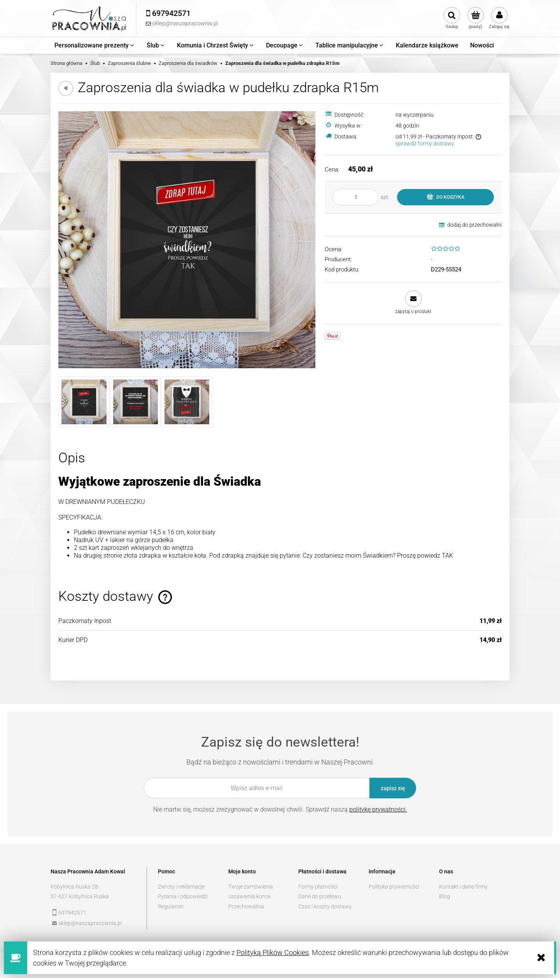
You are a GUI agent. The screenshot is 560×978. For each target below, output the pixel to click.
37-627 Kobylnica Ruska (80, 896)
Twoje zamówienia (251, 887)
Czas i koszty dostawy (325, 906)
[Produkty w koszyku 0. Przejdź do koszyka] (475, 18)
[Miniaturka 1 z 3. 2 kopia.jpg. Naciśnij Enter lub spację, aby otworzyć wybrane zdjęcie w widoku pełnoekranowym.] (84, 402)
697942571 (72, 913)
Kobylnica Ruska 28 (74, 887)
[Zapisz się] (393, 788)
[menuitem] (95, 45)
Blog (444, 896)
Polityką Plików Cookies (273, 953)
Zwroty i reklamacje (181, 887)
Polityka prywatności (394, 887)
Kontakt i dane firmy (463, 887)
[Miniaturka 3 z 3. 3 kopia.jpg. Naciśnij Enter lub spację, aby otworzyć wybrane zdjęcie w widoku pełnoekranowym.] (187, 402)
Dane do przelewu (320, 896)
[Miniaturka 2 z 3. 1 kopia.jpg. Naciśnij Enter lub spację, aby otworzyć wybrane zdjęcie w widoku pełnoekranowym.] (135, 402)
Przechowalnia (246, 906)
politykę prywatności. (378, 809)
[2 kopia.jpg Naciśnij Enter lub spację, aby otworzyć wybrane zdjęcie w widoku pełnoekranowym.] (187, 240)
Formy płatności (318, 887)
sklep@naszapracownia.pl (90, 923)
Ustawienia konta (249, 896)
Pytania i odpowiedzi (183, 896)
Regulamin (171, 906)
